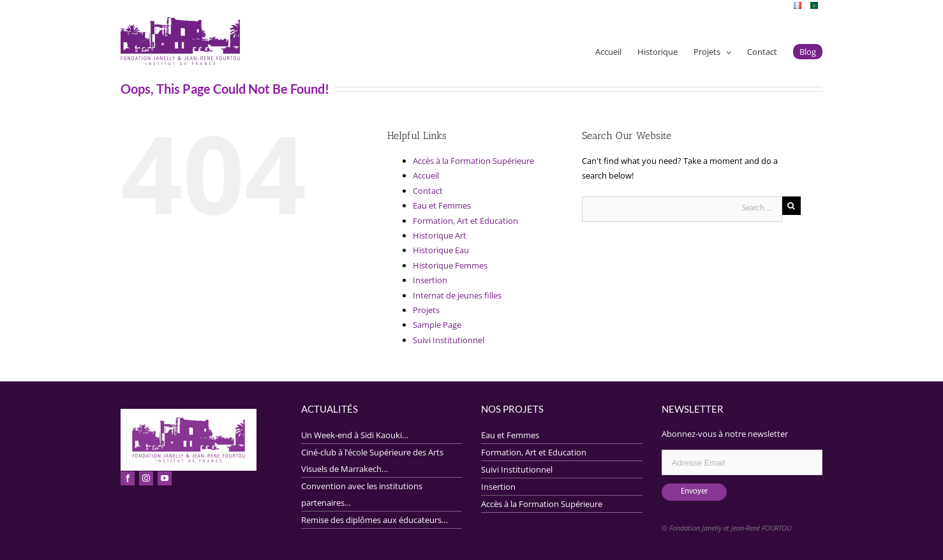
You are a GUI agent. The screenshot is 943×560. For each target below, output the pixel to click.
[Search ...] (682, 209)
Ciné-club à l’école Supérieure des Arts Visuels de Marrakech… (372, 461)
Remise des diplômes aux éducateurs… (375, 520)
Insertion (430, 280)
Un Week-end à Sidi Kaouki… (355, 435)
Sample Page (437, 325)
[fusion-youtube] (165, 478)
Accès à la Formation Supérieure (473, 161)
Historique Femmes (450, 265)
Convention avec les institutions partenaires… (362, 494)
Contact (428, 191)
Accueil (426, 175)
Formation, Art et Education (465, 221)
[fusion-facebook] (128, 478)
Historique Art (440, 235)
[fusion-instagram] (146, 478)
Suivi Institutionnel (449, 340)
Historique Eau (441, 250)
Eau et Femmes (442, 205)
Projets (426, 310)
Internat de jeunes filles (457, 295)
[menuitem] (798, 5)
